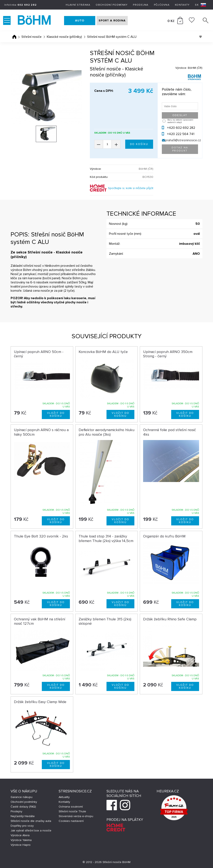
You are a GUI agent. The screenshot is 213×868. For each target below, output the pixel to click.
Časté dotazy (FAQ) (23, 807)
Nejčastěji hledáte (23, 816)
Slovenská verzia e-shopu (76, 816)
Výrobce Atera (20, 835)
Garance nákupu (22, 797)
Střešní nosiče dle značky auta (31, 821)
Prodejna (141, 5)
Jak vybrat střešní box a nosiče (31, 831)
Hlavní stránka (78, 5)
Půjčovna (162, 5)
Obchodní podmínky (112, 5)
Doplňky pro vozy (22, 826)
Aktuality (64, 797)
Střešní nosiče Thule (72, 811)
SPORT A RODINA (112, 20)
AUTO (80, 20)
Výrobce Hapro (21, 845)
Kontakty (182, 5)
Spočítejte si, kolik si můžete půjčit (131, 188)
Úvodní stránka (14, 37)
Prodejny (16, 811)
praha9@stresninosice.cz (183, 140)
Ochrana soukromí (71, 807)
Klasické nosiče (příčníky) (64, 37)
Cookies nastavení (71, 821)
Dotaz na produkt (180, 149)
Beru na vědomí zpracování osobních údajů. (180, 121)
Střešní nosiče (32, 37)
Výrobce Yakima (21, 840)
